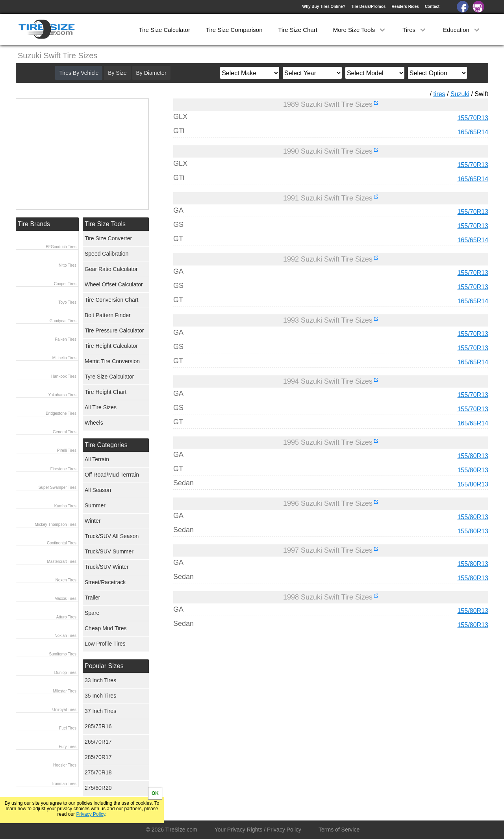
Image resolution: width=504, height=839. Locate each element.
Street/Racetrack (105, 582)
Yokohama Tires (62, 395)
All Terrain (97, 459)
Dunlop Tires (65, 673)
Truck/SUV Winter (107, 567)
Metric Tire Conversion (112, 361)
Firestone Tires (63, 469)
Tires (415, 30)
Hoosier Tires (65, 765)
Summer (95, 505)
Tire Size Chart (297, 30)
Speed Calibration (107, 254)
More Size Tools (360, 30)
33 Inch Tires (100, 680)
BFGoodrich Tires (61, 247)
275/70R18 (98, 772)
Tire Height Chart (106, 392)
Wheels (94, 423)
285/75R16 (98, 726)
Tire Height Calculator (111, 346)
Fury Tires (68, 747)
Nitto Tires (68, 265)
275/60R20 (98, 788)
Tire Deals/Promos (369, 6)
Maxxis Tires (65, 599)
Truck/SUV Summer (109, 551)
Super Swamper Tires (57, 487)
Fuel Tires (68, 728)
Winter (93, 521)
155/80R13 (473, 456)
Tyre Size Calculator (109, 377)
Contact (432, 6)
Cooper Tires (65, 284)
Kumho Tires (65, 506)
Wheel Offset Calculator (114, 284)
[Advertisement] (317, 710)
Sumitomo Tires (63, 654)
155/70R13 (473, 118)
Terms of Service (339, 830)
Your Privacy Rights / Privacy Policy (258, 830)
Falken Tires (66, 339)
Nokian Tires (65, 636)
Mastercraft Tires (62, 561)
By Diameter (151, 73)
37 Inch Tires (100, 711)
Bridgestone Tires (61, 413)
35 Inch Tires (100, 696)
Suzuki (460, 94)
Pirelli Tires (67, 450)
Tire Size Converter (108, 238)
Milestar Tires (65, 691)
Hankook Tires (64, 376)
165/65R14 (473, 132)
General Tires (65, 432)
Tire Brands (34, 224)
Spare (92, 613)
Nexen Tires (66, 580)
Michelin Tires (64, 358)
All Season (98, 490)
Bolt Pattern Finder (108, 315)
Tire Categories (106, 445)
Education (462, 30)
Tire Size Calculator (165, 30)
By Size (117, 73)
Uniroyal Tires (64, 710)
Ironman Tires (64, 784)
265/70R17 (98, 742)
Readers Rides (405, 6)
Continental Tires (62, 543)
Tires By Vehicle (79, 73)
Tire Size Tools (105, 224)
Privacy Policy (91, 814)
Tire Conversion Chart (111, 300)
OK (155, 793)
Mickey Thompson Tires (56, 524)
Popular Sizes (104, 666)
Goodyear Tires (63, 321)
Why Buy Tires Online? (323, 6)
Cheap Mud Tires (106, 628)
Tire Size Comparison (234, 30)
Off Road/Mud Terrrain (112, 475)
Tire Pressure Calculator (114, 330)
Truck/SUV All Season (112, 536)
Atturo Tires (66, 617)
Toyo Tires (67, 302)
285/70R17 (98, 757)
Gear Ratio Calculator (111, 269)
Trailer (92, 598)
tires (439, 94)
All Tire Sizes (101, 407)
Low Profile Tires (105, 644)
